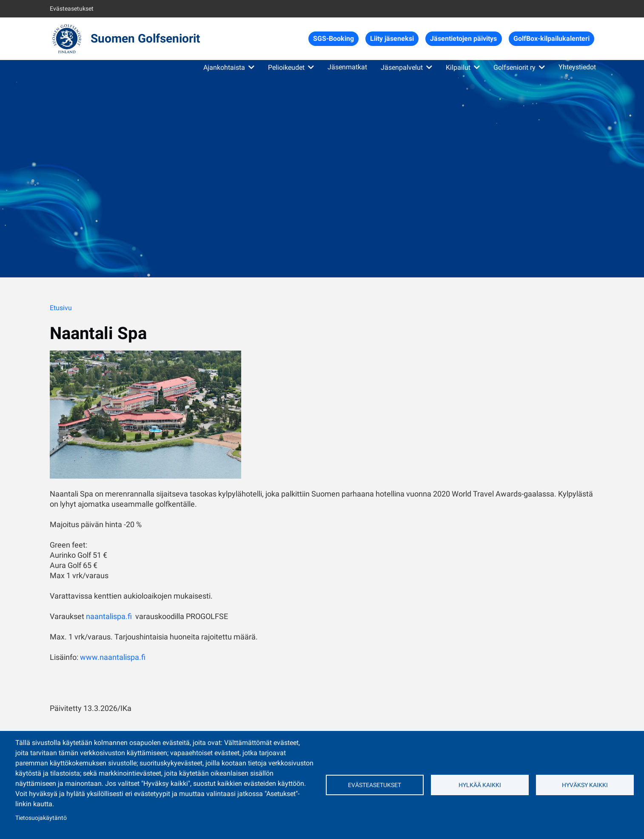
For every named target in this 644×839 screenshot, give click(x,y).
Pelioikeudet (286, 67)
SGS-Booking (333, 39)
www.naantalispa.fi (113, 657)
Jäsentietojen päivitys (463, 39)
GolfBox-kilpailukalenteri (551, 39)
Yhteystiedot (577, 67)
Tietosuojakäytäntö (41, 818)
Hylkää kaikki (480, 785)
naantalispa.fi (109, 616)
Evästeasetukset (72, 9)
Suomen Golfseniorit (145, 39)
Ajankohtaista (224, 67)
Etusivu (61, 308)
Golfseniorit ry (514, 67)
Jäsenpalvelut (402, 67)
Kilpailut (458, 67)
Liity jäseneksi (392, 39)
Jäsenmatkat (347, 67)
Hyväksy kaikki (585, 785)
